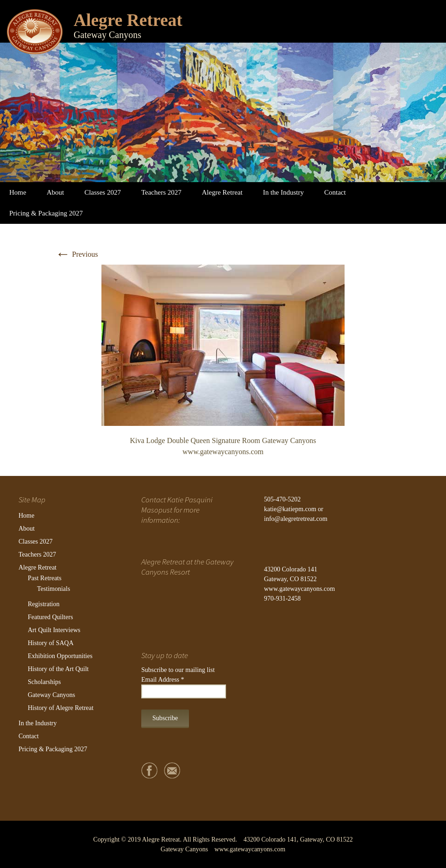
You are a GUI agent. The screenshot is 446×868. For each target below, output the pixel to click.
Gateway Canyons (51, 695)
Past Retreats (45, 578)
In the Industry (283, 192)
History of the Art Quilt (58, 669)
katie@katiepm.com (290, 509)
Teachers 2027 (161, 192)
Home (18, 192)
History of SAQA (51, 643)
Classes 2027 (103, 192)
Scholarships (44, 682)
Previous (77, 254)
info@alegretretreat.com (296, 519)
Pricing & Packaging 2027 (46, 213)
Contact (335, 192)
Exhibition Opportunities (60, 656)
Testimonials (53, 589)
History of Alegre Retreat (61, 708)
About (56, 192)
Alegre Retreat (222, 192)
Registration (44, 604)
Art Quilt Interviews (54, 630)
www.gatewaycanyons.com (299, 589)
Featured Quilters (50, 617)
